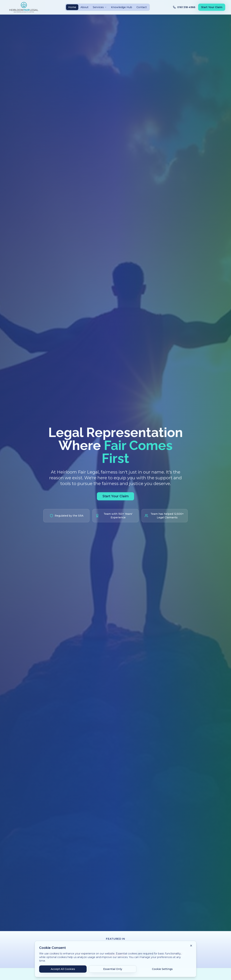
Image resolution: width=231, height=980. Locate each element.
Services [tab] (100, 7)
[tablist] (107, 7)
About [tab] (84, 7)
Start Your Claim (212, 7)
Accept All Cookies (63, 969)
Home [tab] (72, 7)
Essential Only (113, 969)
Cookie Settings (162, 969)
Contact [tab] (142, 7)
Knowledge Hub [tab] (122, 7)
